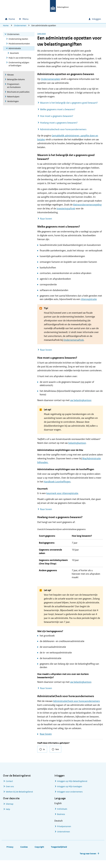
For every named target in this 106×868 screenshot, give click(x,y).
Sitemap (10, 812)
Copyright (39, 855)
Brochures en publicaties (18, 92)
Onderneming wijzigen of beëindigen (19, 64)
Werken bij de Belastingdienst (19, 799)
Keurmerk (14, 53)
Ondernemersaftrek (74, 340)
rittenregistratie (89, 299)
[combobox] (63, 19)
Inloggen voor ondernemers (70, 799)
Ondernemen (20, 25)
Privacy (10, 855)
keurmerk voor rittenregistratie (62, 493)
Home (6, 25)
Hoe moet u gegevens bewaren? (57, 116)
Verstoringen (13, 101)
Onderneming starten (18, 39)
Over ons (10, 794)
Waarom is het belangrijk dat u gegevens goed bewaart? (69, 103)
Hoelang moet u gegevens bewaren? (59, 123)
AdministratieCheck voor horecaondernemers (76, 709)
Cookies (24, 855)
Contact (9, 789)
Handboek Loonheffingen (57, 482)
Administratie (15, 48)
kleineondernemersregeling (87, 205)
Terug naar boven (88, 861)
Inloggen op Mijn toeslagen (70, 794)
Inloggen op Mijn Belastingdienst (72, 789)
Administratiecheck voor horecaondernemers (63, 129)
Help (8, 817)
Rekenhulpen (13, 97)
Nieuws (10, 75)
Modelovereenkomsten (19, 44)
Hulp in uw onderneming (20, 58)
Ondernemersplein (51, 79)
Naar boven (46, 219)
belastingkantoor (77, 443)
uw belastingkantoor (81, 400)
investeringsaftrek (66, 209)
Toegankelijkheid (59, 855)
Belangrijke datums (16, 79)
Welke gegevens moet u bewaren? (58, 109)
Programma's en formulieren (14, 86)
